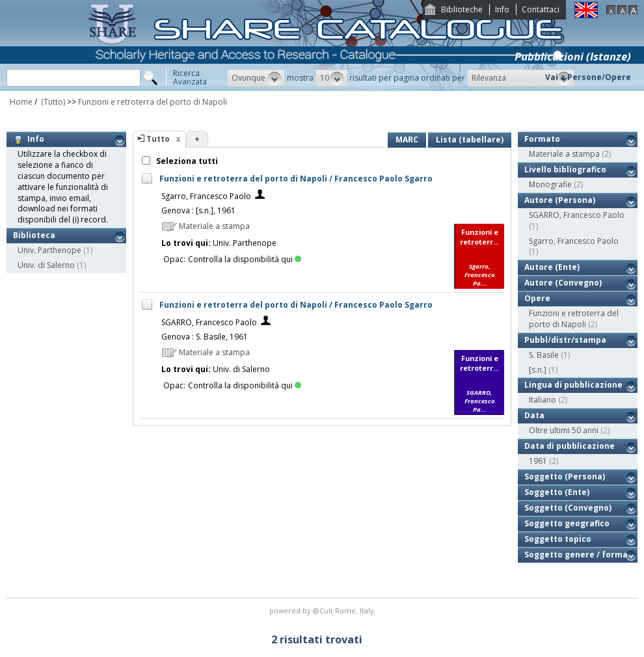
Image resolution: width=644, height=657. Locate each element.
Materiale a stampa (564, 154)
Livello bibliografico (565, 169)
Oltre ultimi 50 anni (564, 430)
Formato (542, 139)
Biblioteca (34, 235)
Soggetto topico (558, 539)
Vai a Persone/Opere (588, 77)
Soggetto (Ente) (557, 492)
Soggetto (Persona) (565, 476)
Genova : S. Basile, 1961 (205, 337)
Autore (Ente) (552, 267)
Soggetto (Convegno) (568, 508)
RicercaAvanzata (190, 77)
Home (21, 102)
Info (502, 9)
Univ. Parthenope (49, 250)
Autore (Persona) (560, 200)
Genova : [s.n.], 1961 (198, 210)
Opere (537, 298)
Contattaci (541, 9)
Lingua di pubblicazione (573, 385)
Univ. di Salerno (46, 265)
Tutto (158, 139)
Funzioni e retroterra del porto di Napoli (153, 102)
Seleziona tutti (186, 161)
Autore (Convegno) (563, 283)
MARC (407, 140)
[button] (256, 78)
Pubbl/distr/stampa (565, 340)
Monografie (550, 184)
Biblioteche (462, 9)
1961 (538, 461)
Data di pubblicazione (570, 446)
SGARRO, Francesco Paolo (209, 322)
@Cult (324, 610)
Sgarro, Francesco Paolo (206, 196)
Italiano (543, 400)
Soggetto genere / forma (576, 555)
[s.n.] (538, 370)
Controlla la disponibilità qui (245, 259)
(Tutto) (52, 102)
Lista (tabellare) (470, 140)
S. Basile (544, 355)
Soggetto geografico (567, 523)
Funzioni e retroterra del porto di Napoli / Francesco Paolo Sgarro (296, 179)
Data (534, 415)
